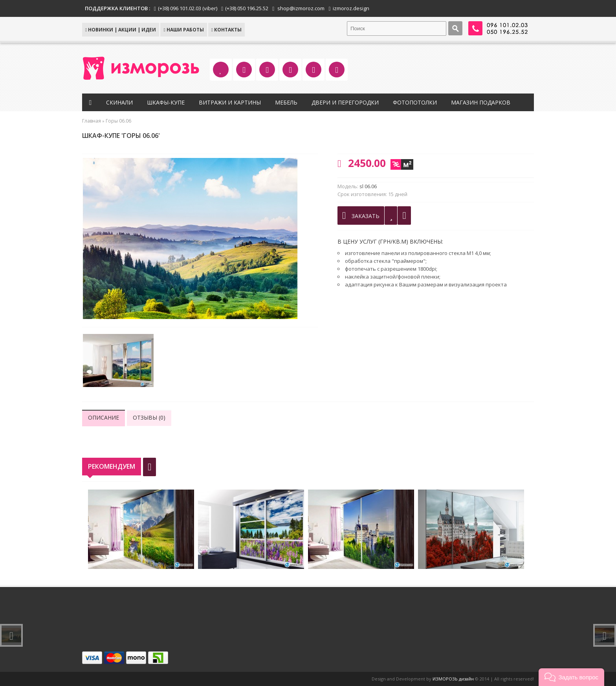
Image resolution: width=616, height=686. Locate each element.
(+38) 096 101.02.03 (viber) (188, 8)
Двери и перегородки (345, 102)
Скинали (119, 102)
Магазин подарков (481, 102)
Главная (92, 121)
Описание (104, 417)
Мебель (286, 102)
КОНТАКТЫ (226, 30)
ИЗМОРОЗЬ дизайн (453, 679)
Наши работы (183, 30)
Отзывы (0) (149, 417)
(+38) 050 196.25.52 (247, 8)
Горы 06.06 (118, 121)
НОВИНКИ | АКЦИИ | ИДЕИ (121, 30)
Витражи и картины (230, 102)
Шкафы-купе (166, 102)
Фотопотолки (415, 102)
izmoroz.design (351, 8)
